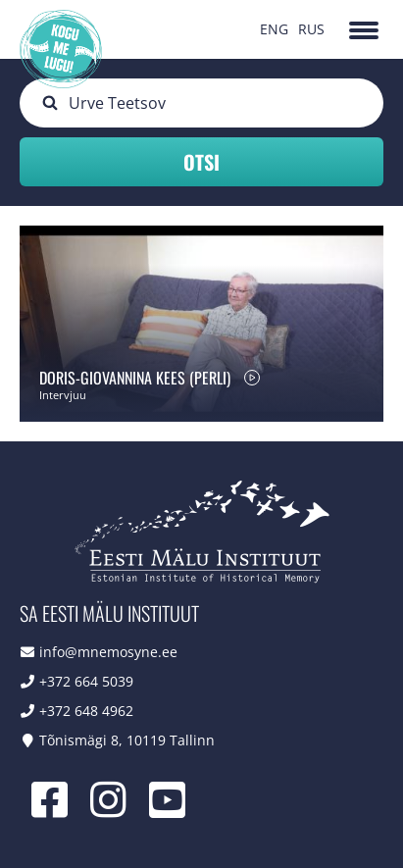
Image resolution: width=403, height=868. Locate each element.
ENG (274, 29)
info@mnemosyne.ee (108, 652)
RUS (311, 29)
